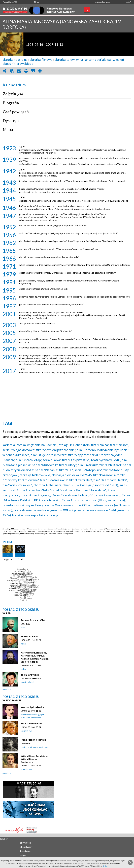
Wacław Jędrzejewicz (32, 707)
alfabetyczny (26, 847)
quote (33, 71)
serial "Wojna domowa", (19, 450)
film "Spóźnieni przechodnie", (56, 450)
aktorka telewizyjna (69, 60)
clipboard (12, 71)
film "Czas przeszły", (76, 460)
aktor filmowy (26, 731)
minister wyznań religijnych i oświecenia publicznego (33, 716)
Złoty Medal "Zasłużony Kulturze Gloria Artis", (74, 490)
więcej (5, 689)
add (40, 71)
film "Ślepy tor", (79, 455)
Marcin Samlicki (29, 636)
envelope (19, 71)
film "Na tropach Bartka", (111, 480)
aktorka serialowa (98, 60)
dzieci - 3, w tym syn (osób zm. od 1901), (91, 485)
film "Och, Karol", (111, 465)
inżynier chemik (28, 682)
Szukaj (87, 10)
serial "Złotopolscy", (89, 470)
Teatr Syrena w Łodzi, (106, 460)
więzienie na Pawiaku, (43, 445)
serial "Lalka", (52, 460)
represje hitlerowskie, (35, 475)
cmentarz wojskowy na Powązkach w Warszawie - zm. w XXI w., (47, 505)
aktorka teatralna (15, 60)
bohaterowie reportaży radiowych (36, 515)
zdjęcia (8, 559)
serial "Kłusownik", (45, 465)
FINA (36, 2)
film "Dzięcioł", (41, 455)
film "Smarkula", (88, 465)
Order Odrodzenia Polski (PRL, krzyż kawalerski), (86, 495)
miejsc (23, 855)
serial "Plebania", (47, 470)
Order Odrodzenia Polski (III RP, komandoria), (94, 500)
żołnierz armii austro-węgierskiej (35, 747)
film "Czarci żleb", (81, 480)
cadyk (23, 669)
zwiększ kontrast (102, 2)
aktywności (26, 843)
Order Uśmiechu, (29, 490)
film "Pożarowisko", (106, 475)
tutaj (105, 866)
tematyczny (26, 851)
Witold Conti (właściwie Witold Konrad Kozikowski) (34, 759)
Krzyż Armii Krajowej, (36, 495)
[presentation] (67, 85)
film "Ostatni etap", (29, 460)
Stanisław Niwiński (31, 723)
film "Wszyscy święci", (18, 485)
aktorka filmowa (41, 60)
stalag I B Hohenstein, (75, 445)
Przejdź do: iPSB (10, 2)
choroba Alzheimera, (48, 485)
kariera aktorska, (14, 445)
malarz (23, 627)
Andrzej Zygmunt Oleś (33, 620)
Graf (20, 559)
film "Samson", (119, 445)
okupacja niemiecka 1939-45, (72, 475)
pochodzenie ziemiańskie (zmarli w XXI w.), (43, 510)
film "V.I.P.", (66, 470)
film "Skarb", (59, 455)
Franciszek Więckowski (33, 740)
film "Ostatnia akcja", (54, 480)
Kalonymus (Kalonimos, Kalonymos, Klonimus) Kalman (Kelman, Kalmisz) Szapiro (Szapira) (35, 657)
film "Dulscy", (68, 465)
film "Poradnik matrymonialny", (98, 450)
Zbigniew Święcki (30, 675)
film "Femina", (100, 445)
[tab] (67, 85)
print (26, 71)
